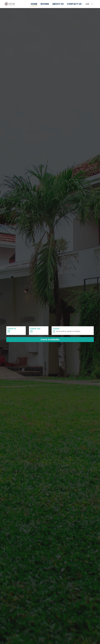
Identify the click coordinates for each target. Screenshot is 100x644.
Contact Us (74, 4)
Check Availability (50, 339)
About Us (58, 4)
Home (34, 4)
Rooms (45, 4)
